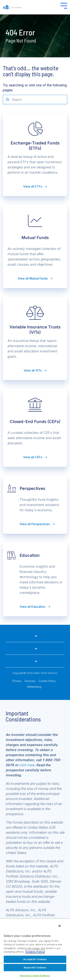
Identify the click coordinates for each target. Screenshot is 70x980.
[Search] (35, 99)
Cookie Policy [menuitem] (47, 681)
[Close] (60, 926)
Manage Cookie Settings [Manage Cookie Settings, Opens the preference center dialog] (35, 976)
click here (27, 765)
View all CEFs (35, 457)
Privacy (17, 681)
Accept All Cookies (35, 959)
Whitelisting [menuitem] (34, 687)
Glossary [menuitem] (30, 681)
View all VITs (35, 370)
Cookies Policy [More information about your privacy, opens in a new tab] (35, 952)
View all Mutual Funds (35, 278)
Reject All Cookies (35, 967)
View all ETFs (35, 186)
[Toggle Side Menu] (64, 5)
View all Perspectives (37, 524)
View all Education (35, 607)
